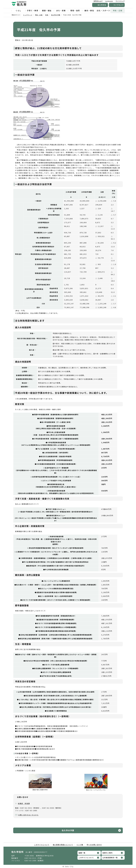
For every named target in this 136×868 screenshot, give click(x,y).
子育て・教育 (33, 10)
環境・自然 (75, 10)
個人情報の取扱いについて (63, 845)
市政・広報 (118, 10)
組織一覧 (82, 853)
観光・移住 (89, 10)
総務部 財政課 (24, 803)
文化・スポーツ (103, 10)
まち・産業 (61, 10)
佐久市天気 (102, 5)
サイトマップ (120, 1)
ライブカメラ (119, 5)
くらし (18, 10)
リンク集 (80, 845)
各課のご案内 (108, 853)
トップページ (28, 15)
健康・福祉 (47, 10)
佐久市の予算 (56, 15)
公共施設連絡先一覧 (110, 858)
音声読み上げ (98, 1)
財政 (47, 15)
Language (109, 1)
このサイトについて (42, 845)
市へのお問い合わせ (94, 845)
